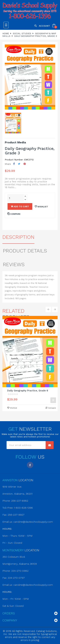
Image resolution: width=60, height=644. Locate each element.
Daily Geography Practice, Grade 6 (28, 391)
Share (14, 164)
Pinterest (25, 164)
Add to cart (20, 206)
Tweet (19, 164)
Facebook (30, 465)
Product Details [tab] (25, 251)
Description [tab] (18, 237)
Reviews (14, 264)
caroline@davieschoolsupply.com (33, 522)
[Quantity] (16, 198)
